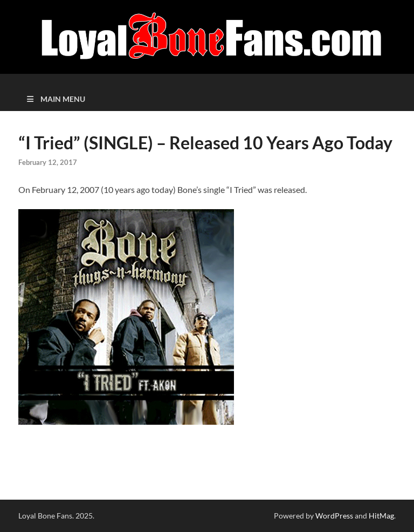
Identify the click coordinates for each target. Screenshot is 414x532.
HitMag (381, 516)
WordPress (334, 516)
